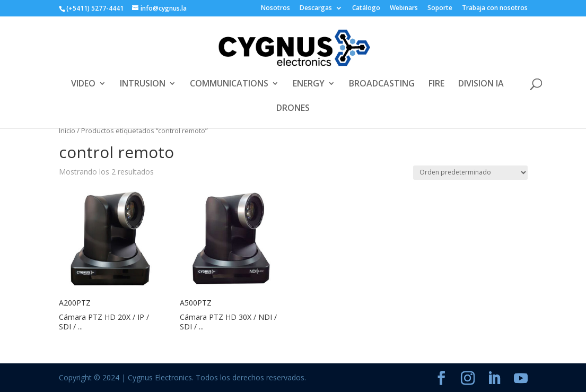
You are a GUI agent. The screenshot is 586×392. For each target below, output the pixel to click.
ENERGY (309, 84)
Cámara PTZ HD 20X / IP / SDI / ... (104, 322)
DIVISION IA (481, 84)
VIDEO (83, 84)
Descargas (316, 8)
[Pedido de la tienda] (470, 173)
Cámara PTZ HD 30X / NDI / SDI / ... (228, 322)
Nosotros (275, 8)
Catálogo (366, 8)
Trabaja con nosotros (495, 8)
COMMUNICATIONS (229, 84)
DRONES (293, 109)
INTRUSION (143, 84)
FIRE (436, 84)
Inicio (67, 130)
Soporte (440, 8)
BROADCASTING (382, 84)
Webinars (404, 8)
